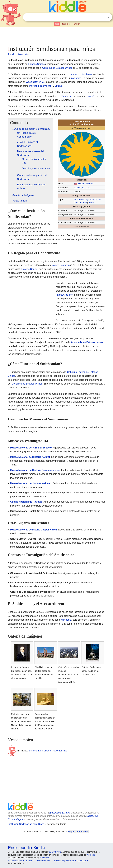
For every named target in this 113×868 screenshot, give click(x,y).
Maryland (34, 86)
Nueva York (46, 86)
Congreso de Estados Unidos (27, 384)
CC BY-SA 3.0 (55, 852)
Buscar (108, 17)
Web (57, 24)
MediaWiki (45, 858)
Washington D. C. (35, 82)
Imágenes (66, 24)
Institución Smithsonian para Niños (26, 824)
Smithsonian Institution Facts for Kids (48, 750)
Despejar (102, 17)
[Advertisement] (57, 35)
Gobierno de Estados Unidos (57, 68)
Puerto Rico (67, 96)
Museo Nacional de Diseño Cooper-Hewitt (34, 530)
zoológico (76, 78)
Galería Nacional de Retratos (26, 502)
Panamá (90, 96)
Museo (92, 203)
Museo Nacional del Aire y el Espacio (31, 448)
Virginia (59, 86)
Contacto (82, 861)
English (77, 24)
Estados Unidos (36, 64)
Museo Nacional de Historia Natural (30, 457)
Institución (79, 200)
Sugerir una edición (78, 832)
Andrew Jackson (64, 295)
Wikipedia (66, 620)
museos (75, 74)
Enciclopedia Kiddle (60, 813)
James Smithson (61, 265)
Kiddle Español (15, 861)
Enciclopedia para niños (19, 54)
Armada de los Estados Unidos (87, 342)
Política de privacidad (64, 861)
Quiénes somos (43, 861)
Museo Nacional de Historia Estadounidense (35, 470)
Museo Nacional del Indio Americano (31, 483)
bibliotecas (86, 74)
